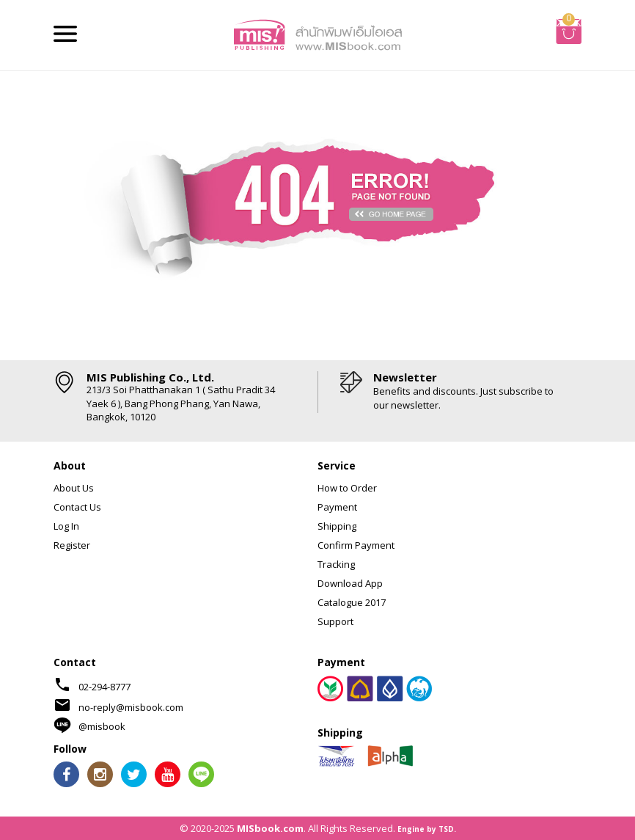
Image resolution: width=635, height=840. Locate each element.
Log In (66, 526)
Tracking (336, 564)
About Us (74, 488)
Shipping (337, 526)
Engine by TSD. (427, 829)
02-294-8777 (104, 687)
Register (72, 545)
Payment (337, 507)
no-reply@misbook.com (131, 707)
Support (335, 621)
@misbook (102, 726)
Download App (350, 583)
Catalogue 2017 (352, 602)
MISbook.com (270, 828)
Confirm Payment (356, 545)
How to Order (347, 488)
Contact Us (77, 507)
